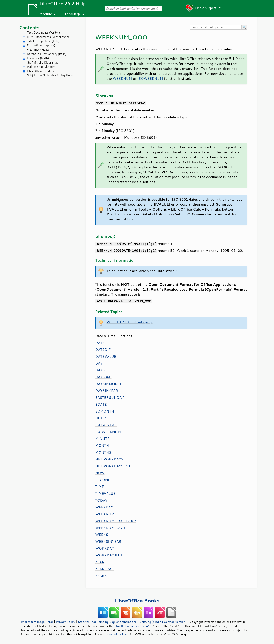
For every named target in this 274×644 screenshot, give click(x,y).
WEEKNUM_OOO (110, 528)
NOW (100, 473)
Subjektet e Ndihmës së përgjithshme (51, 75)
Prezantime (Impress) (41, 45)
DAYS (100, 370)
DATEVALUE (106, 356)
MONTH (102, 445)
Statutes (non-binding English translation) (107, 622)
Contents (29, 28)
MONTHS (103, 452)
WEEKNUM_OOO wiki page (130, 322)
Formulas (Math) (38, 58)
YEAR (100, 562)
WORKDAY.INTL (109, 555)
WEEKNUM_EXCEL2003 (116, 521)
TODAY (101, 500)
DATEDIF (103, 350)
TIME (100, 487)
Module (46, 14)
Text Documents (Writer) (43, 32)
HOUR (101, 418)
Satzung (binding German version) (163, 622)
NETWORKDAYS (109, 459)
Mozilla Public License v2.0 (133, 626)
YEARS (101, 576)
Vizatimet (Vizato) (39, 50)
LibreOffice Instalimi (40, 71)
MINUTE (102, 439)
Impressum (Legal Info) (37, 622)
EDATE (101, 404)
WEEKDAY (104, 507)
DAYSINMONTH (109, 384)
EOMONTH (105, 411)
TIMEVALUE (105, 493)
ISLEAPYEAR (106, 425)
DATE (100, 343)
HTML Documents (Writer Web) (48, 37)
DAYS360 (103, 377)
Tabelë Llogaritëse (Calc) (43, 41)
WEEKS (102, 535)
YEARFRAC (104, 569)
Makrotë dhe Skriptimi (41, 67)
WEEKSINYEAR (108, 541)
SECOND (103, 480)
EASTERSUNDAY (110, 397)
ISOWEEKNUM (150, 78)
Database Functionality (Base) (47, 54)
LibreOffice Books (137, 601)
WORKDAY (104, 548)
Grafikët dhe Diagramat (42, 63)
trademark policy (115, 634)
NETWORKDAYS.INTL (114, 466)
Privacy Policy (65, 622)
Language (73, 14)
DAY (99, 363)
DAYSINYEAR (107, 391)
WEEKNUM (122, 78)
